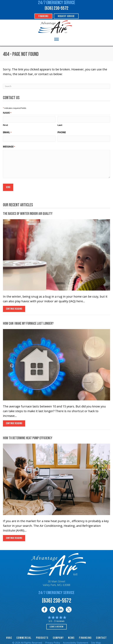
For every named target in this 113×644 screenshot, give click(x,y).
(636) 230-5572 (56, 8)
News (71, 636)
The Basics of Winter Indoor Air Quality (28, 212)
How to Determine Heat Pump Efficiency (28, 436)
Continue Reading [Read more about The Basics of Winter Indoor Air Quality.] (14, 308)
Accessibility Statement (76, 641)
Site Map (96, 641)
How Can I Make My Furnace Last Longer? (28, 322)
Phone (62, 132)
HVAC (9, 636)
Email (7, 132)
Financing (85, 636)
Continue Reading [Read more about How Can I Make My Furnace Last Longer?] (14, 422)
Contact (101, 636)
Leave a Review (56, 625)
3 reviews (59, 619)
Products (42, 636)
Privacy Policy (53, 641)
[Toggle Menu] (56, 39)
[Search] (56, 86)
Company (58, 636)
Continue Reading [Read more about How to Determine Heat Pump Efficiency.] (14, 537)
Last (60, 124)
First (6, 124)
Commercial (24, 636)
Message (9, 146)
